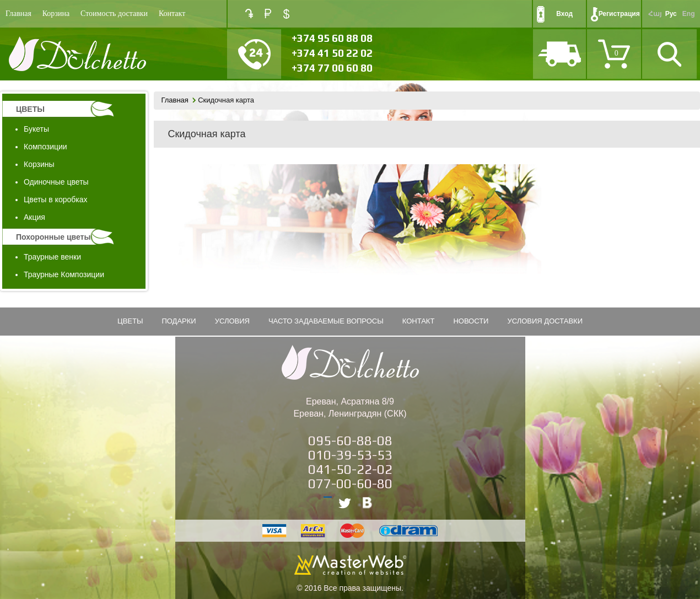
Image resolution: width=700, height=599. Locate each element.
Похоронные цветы (53, 237)
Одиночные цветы (56, 182)
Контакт (172, 14)
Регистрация (619, 14)
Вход (564, 14)
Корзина (56, 14)
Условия (232, 321)
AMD (249, 14)
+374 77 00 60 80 (332, 68)
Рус (671, 14)
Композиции (45, 147)
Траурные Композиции (64, 274)
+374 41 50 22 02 (332, 53)
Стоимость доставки (114, 14)
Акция (34, 217)
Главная (18, 14)
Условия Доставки (545, 321)
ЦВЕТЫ (30, 109)
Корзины (39, 164)
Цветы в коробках (56, 199)
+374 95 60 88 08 (332, 38)
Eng (689, 14)
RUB (268, 14)
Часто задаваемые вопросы (326, 321)
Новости (471, 321)
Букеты (36, 129)
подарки (179, 321)
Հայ (655, 14)
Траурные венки (52, 257)
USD (286, 14)
